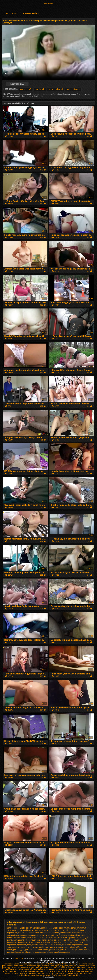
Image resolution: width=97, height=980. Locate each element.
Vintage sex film (42, 968)
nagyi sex (16, 947)
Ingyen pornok (30, 975)
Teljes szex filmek (74, 971)
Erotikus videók (22, 971)
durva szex (45, 935)
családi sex (23, 933)
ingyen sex (52, 940)
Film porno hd (82, 964)
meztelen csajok (46, 945)
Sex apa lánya (31, 973)
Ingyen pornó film (43, 966)
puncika (25, 952)
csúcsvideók (66, 933)
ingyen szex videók (43, 942)
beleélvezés (68, 930)
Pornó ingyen (55, 966)
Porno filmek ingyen (18, 973)
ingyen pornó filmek (21, 940)
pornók (63, 950)
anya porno (17, 930)
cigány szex (12, 933)
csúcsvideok (77, 933)
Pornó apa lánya (43, 973)
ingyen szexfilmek (59, 942)
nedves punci (64, 947)
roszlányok (45, 952)
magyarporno (33, 945)
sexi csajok (65, 952)
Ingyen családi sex (14, 968)
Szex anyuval (84, 966)
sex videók (55, 952)
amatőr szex (35, 928)
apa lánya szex (42, 930)
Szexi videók (48, 4)
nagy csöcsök (77, 945)
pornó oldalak (31, 950)
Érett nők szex (18, 966)
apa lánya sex (29, 930)
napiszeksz (44, 947)
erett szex (64, 973)
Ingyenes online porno (36, 964)
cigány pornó (79, 930)
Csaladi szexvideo (20, 964)
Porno (74, 964)
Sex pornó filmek (30, 966)
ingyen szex (12, 942)
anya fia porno (70, 928)
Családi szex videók (59, 975)
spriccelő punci (73, 89)
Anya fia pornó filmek (85, 970)
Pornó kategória (31, 14)
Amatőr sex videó (73, 975)
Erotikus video (54, 973)
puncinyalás (34, 952)
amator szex (58, 928)
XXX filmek (85, 971)
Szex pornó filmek (60, 971)
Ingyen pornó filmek (16, 970)
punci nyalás (84, 950)
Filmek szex (83, 973)
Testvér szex (8, 964)
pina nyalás (75, 947)
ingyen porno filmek (39, 940)
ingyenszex (22, 945)
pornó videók (43, 950)
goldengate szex (76, 938)
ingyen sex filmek (65, 940)
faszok (30, 938)
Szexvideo (12, 971)
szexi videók (19, 958)
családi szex (34, 933)
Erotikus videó (43, 970)
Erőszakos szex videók (57, 968)
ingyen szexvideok (75, 942)
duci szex (15, 935)
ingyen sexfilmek (80, 940)
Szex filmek (70, 968)
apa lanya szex (55, 930)
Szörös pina (48, 971)
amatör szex (46, 928)
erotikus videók (20, 938)
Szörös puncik (81, 968)
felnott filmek (51, 938)
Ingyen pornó (73, 973)
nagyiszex (34, 947)
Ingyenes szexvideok (36, 971)
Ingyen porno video (70, 970)
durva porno (25, 935)
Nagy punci (64, 966)
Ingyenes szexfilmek (44, 975)
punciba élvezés (14, 952)
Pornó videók (66, 964)
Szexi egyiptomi (55, 89)
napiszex (53, 947)
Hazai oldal (12, 14)
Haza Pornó (25, 89)
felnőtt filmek (39, 938)
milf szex (58, 945)
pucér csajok (72, 950)
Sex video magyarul (28, 968)
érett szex (63, 935)
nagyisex (25, 947)
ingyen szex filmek (26, 942)
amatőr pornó (13, 928)
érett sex (54, 935)
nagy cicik (66, 945)
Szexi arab (40, 89)
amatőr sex (24, 928)
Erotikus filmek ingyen (53, 964)
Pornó (5, 971)
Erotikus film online (55, 970)
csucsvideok (54, 933)
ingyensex (12, 945)
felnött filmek (62, 938)
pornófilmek (54, 950)
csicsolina (44, 933)
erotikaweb (73, 935)
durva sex (35, 935)
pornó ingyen (19, 950)
